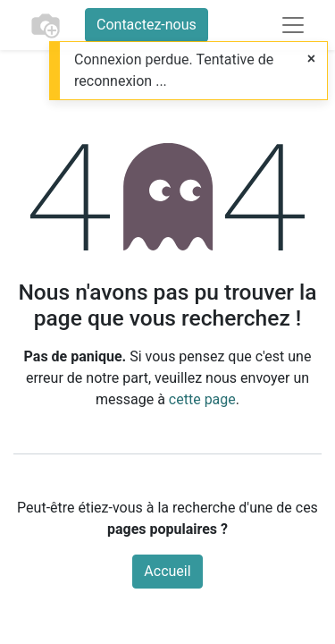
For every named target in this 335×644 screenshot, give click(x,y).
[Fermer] (311, 59)
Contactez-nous (147, 25)
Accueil (167, 571)
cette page (202, 399)
